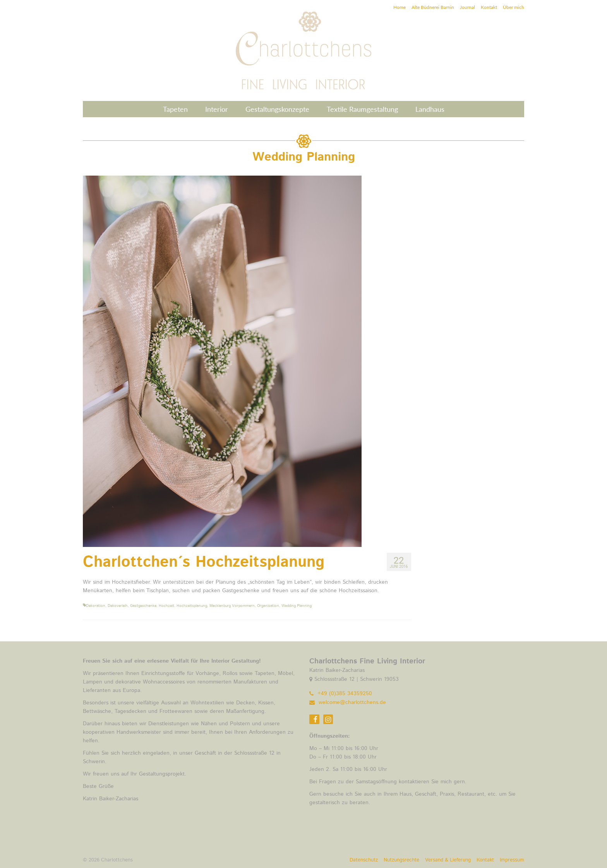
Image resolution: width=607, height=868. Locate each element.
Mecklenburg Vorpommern (232, 606)
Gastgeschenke (143, 606)
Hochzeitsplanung (192, 606)
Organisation (268, 606)
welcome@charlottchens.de (348, 702)
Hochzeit (166, 606)
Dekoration (96, 606)
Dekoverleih (118, 606)
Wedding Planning (297, 606)
